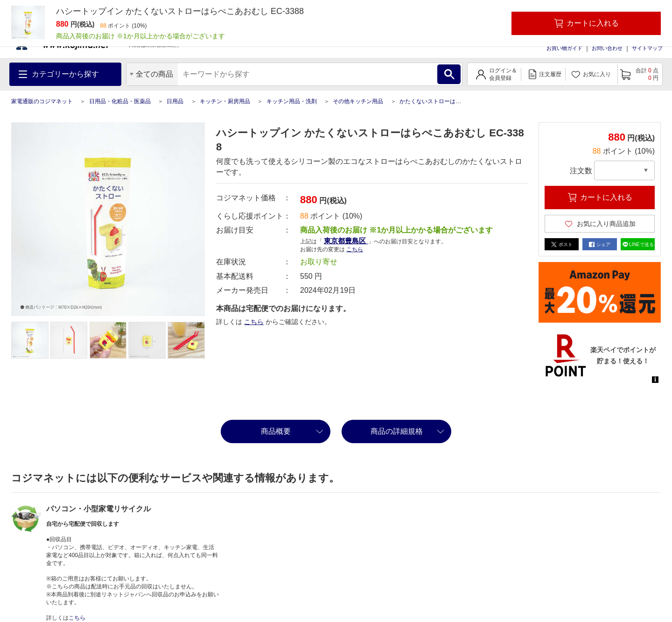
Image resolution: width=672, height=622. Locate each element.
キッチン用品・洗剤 (292, 101)
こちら (355, 249)
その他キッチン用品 (358, 101)
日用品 (175, 101)
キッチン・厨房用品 (225, 101)
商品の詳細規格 (397, 431)
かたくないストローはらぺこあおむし (447, 101)
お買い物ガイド (564, 48)
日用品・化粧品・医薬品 (120, 101)
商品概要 (276, 431)
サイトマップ (647, 48)
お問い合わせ (607, 48)
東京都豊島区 (346, 241)
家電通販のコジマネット (42, 101)
